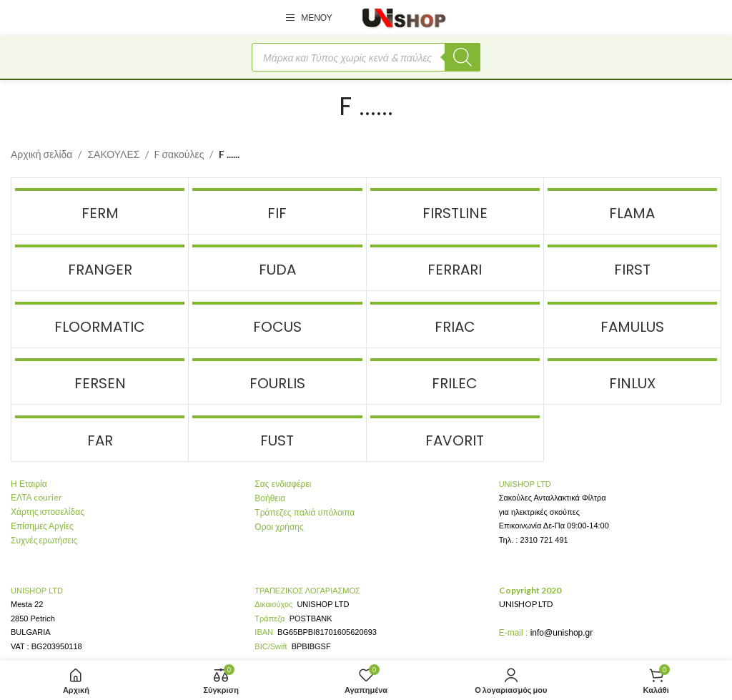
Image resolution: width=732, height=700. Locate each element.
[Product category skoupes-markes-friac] (455, 319)
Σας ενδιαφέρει (283, 484)
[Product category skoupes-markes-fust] (277, 433)
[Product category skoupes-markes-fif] (277, 206)
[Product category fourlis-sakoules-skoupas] (277, 376)
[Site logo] (404, 17)
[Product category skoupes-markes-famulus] (632, 319)
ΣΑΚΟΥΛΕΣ (113, 154)
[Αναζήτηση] (463, 57)
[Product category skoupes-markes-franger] (100, 262)
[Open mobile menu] (309, 18)
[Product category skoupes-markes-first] (632, 262)
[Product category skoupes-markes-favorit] (455, 433)
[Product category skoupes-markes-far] (100, 433)
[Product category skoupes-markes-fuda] (277, 262)
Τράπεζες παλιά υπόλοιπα (305, 513)
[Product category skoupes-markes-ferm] (100, 206)
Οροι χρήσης (279, 527)
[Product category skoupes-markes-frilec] (455, 376)
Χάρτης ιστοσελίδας (48, 512)
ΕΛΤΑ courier (36, 497)
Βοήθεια (270, 498)
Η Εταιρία (29, 484)
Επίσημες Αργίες (42, 526)
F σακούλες (179, 154)
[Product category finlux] (632, 376)
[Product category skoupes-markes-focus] (277, 319)
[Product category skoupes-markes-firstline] (455, 206)
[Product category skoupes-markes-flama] (632, 206)
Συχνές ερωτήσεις (44, 540)
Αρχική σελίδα (41, 154)
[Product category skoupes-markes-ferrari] (455, 262)
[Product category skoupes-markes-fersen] (100, 376)
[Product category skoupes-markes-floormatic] (100, 319)
